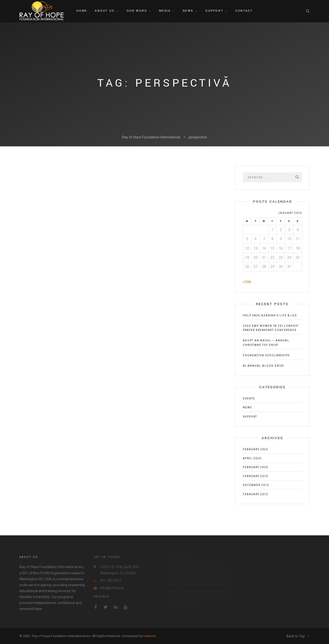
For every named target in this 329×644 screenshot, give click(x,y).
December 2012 (256, 485)
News (247, 407)
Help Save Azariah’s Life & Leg (270, 315)
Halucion (150, 636)
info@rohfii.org (112, 588)
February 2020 (256, 467)
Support (250, 417)
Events (249, 399)
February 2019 (256, 476)
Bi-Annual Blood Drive (263, 366)
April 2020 (252, 458)
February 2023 (256, 449)
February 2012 (256, 494)
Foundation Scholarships (266, 355)
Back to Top (298, 636)
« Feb (247, 282)
